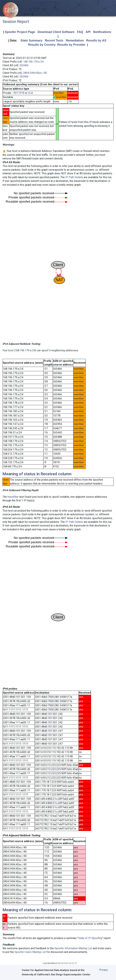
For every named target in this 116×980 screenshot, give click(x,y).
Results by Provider (71, 45)
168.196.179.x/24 (33, 62)
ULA (30, 93)
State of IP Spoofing (90, 938)
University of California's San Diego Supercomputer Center (56, 975)
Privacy (104, 970)
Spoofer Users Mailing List (30, 952)
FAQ (80, 32)
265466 (24, 65)
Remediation (75, 40)
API (88, 32)
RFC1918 (19, 93)
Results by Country (42, 45)
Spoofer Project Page (20, 32)
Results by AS (96, 40)
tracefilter (13, 497)
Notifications (102, 32)
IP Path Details (74, 177)
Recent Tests (54, 40)
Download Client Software (56, 32)
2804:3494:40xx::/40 (35, 73)
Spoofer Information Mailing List (73, 948)
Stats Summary (31, 40)
